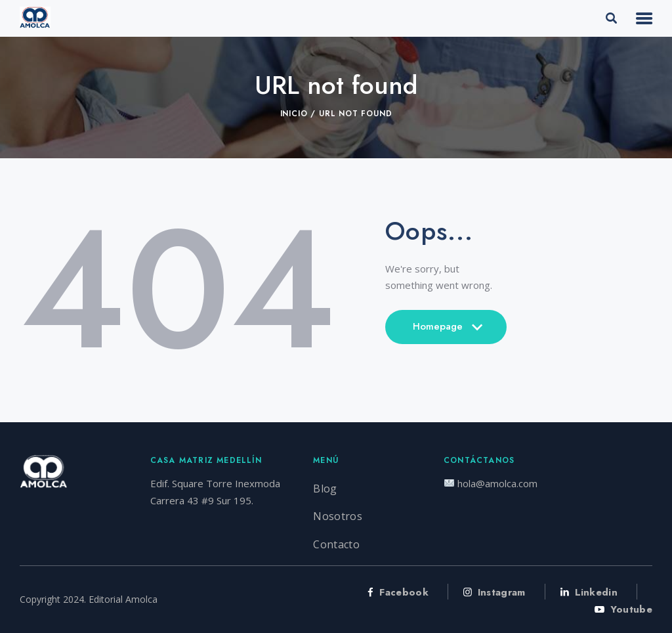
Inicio (294, 114)
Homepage (446, 332)
